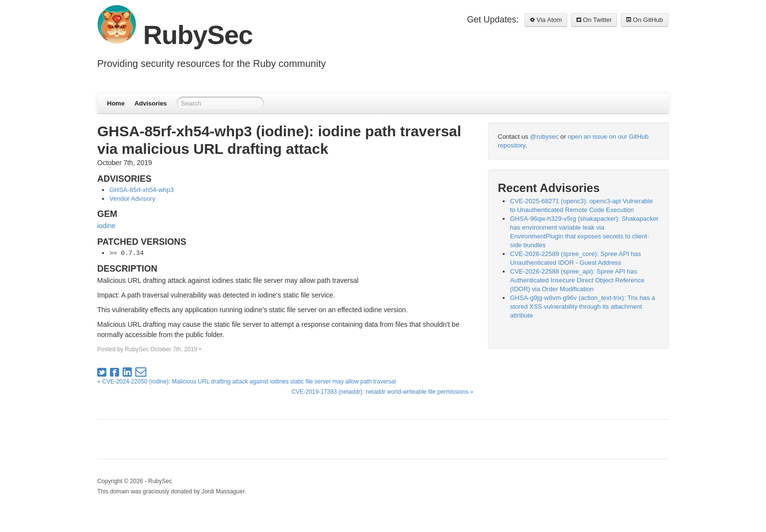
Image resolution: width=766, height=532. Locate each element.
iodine (106, 226)
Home (116, 103)
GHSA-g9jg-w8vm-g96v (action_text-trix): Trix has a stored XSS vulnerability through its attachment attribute (583, 307)
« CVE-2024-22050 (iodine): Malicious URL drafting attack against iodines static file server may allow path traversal (246, 382)
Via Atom (546, 20)
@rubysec (544, 137)
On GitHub (645, 20)
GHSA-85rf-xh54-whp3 (142, 190)
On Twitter (594, 20)
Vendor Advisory (132, 199)
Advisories (150, 103)
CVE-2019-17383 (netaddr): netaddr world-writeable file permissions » (383, 392)
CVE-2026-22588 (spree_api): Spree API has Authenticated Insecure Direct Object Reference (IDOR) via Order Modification (577, 280)
